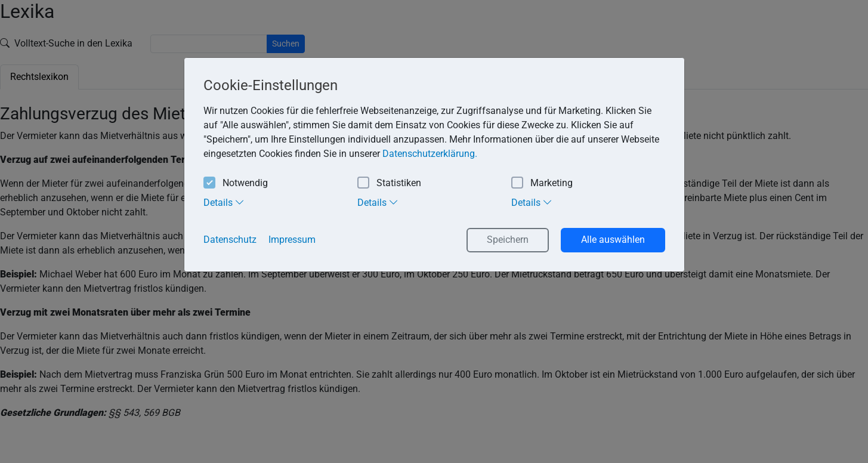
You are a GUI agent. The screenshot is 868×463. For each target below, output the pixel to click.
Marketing (542, 183)
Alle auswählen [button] (613, 240)
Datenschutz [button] (230, 240)
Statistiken (389, 183)
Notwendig (236, 183)
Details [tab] (224, 202)
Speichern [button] (508, 240)
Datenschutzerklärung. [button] (430, 154)
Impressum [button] (292, 240)
